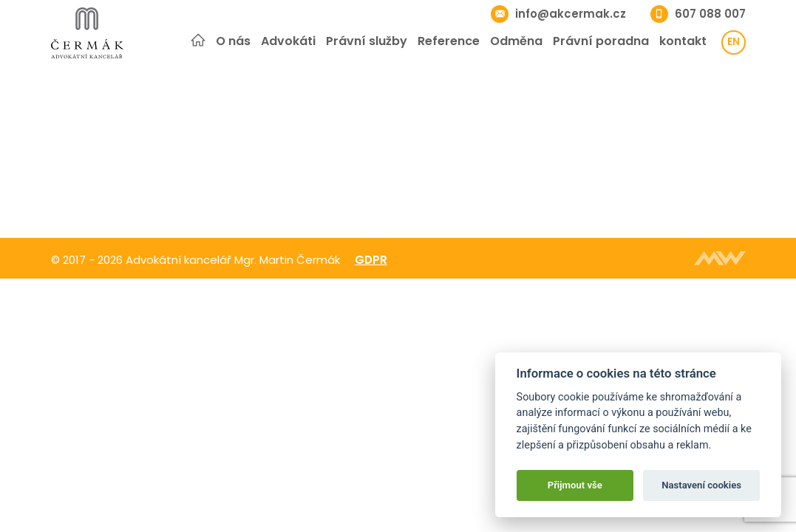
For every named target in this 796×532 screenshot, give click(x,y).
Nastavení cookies (701, 485)
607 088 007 (710, 14)
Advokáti (288, 41)
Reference (449, 41)
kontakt (683, 41)
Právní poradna (601, 41)
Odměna (516, 41)
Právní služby (367, 41)
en (734, 42)
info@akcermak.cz (571, 14)
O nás (233, 41)
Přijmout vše (575, 485)
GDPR (371, 260)
